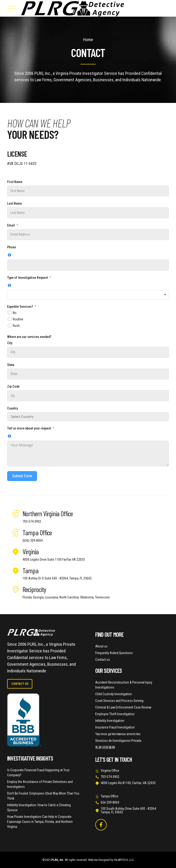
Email (11, 225)
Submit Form (22, 476)
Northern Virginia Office (48, 513)
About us (101, 646)
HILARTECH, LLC (124, 860)
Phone (12, 247)
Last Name (14, 203)
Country (12, 408)
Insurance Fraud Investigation (115, 727)
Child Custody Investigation (114, 694)
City (10, 343)
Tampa (31, 570)
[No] (10, 312)
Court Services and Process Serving (119, 701)
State (11, 365)
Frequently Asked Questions (114, 653)
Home (88, 40)
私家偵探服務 (105, 747)
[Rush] (10, 325)
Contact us (103, 660)
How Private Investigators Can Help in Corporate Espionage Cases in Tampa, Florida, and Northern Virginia (40, 822)
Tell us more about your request (29, 428)
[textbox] (88, 295)
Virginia (31, 551)
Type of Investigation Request (28, 278)
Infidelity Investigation (110, 721)
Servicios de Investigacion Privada (118, 741)
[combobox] (88, 295)
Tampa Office (37, 532)
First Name (15, 182)
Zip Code (13, 386)
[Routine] (10, 319)
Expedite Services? (20, 307)
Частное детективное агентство (118, 734)
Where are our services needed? (29, 337)
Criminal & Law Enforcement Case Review (123, 707)
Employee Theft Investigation (115, 714)
